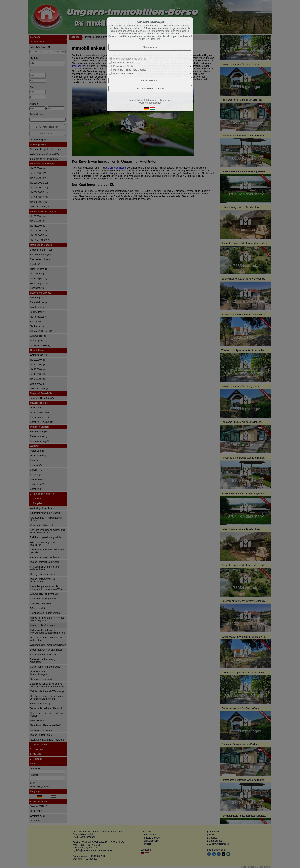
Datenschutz (152, 100)
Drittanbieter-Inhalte (123, 73)
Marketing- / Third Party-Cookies (130, 70)
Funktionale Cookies (124, 63)
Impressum (166, 100)
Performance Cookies (124, 66)
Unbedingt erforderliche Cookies (130, 59)
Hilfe (158, 39)
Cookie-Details (136, 100)
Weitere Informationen (150, 103)
